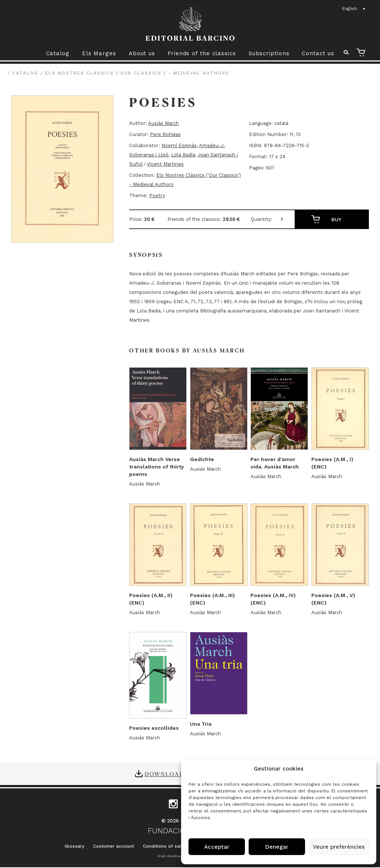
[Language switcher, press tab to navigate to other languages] (354, 9)
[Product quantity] (284, 219)
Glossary (74, 846)
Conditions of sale (163, 846)
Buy (336, 219)
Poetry (157, 196)
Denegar (277, 847)
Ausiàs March (163, 123)
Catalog (58, 53)
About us (142, 53)
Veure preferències (339, 847)
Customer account (114, 846)
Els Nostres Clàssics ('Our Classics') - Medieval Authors (137, 73)
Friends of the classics (202, 53)
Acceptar (217, 847)
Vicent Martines (165, 164)
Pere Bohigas (165, 134)
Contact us (318, 53)
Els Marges (99, 53)
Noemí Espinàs (179, 145)
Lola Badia (183, 155)
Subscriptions (269, 53)
